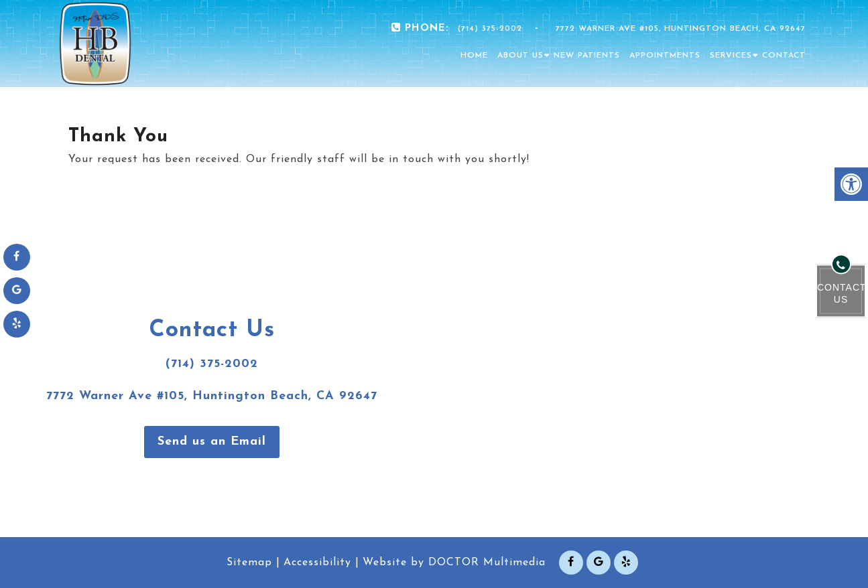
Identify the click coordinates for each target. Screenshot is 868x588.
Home (474, 56)
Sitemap (249, 563)
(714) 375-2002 (490, 29)
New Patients (587, 56)
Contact (784, 56)
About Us (520, 56)
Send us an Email (212, 442)
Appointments (665, 56)
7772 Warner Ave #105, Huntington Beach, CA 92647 (681, 29)
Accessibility (317, 563)
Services (731, 56)
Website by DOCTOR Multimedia (454, 563)
